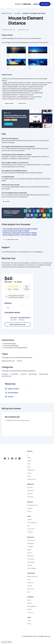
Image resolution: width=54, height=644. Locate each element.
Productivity (15, 374)
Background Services (8, 361)
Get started (45, 4)
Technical (23, 374)
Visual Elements (6, 376)
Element (20, 361)
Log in (35, 4)
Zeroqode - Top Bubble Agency (20, 318)
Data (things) (33, 374)
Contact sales (26, 4)
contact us (39, 252)
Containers (5, 374)
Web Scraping (43, 374)
